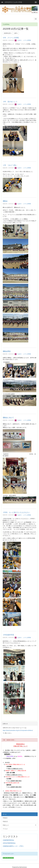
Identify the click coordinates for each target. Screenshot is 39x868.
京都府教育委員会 (8, 840)
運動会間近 (7, 351)
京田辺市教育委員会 (9, 843)
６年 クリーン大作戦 (11, 38)
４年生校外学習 (8, 635)
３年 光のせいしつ (10, 102)
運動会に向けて (8, 418)
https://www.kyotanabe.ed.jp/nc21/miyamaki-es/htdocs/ (18, 730)
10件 (16, 33)
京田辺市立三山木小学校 (13, 2)
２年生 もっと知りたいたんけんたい (16, 512)
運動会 (5, 201)
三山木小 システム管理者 (23, 40)
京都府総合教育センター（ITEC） (14, 846)
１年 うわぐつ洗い (10, 165)
